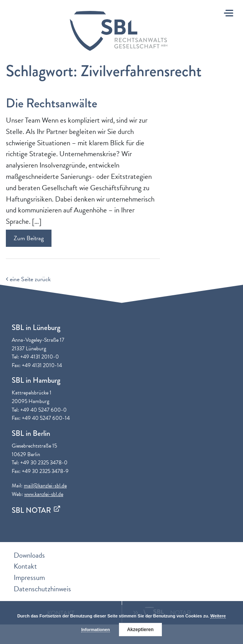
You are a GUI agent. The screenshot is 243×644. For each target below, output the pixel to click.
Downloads (29, 555)
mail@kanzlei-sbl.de (45, 486)
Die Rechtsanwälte (51, 103)
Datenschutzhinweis (42, 589)
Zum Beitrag (29, 238)
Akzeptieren (140, 630)
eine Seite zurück (28, 279)
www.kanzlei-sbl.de (44, 494)
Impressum (29, 577)
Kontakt (25, 566)
